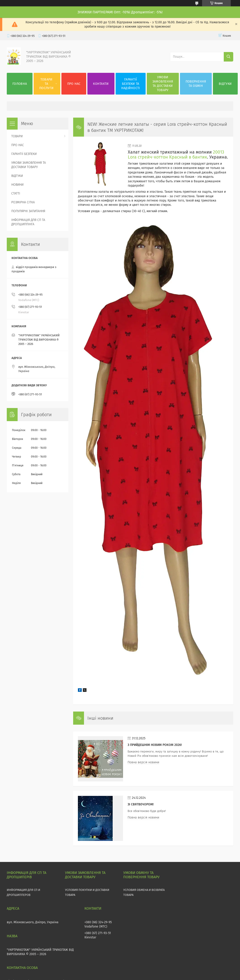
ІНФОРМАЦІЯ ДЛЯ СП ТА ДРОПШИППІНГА (28, 222)
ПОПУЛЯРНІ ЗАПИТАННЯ (28, 211)
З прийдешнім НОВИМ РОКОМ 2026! (155, 745)
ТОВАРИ (17, 136)
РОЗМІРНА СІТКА (23, 202)
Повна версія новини (143, 762)
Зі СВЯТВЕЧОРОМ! (141, 804)
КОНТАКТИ (101, 84)
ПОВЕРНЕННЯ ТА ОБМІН (196, 84)
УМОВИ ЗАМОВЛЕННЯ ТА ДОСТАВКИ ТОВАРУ (163, 84)
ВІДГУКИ (225, 84)
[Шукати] (228, 57)
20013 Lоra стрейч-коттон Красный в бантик (176, 155)
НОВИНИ (17, 185)
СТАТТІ (16, 193)
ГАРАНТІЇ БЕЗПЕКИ (24, 154)
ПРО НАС (74, 84)
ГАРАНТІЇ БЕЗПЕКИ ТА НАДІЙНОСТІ (131, 84)
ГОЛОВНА (20, 84)
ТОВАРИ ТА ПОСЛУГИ (46, 84)
